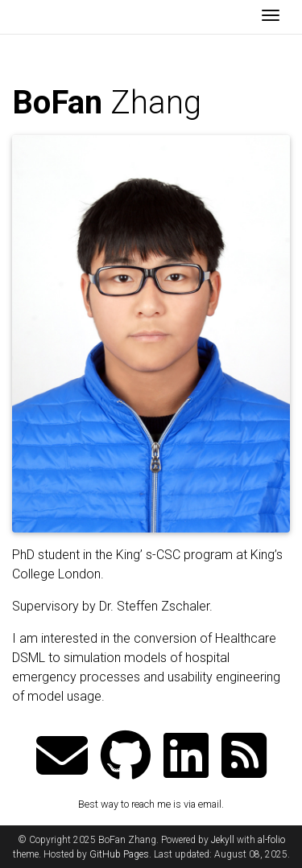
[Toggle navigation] (271, 17)
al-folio (271, 840)
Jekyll (223, 840)
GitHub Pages (119, 854)
